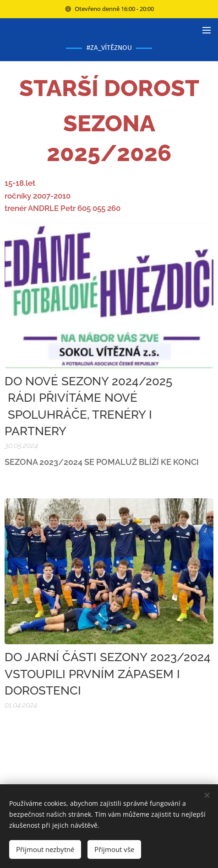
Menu (207, 30)
